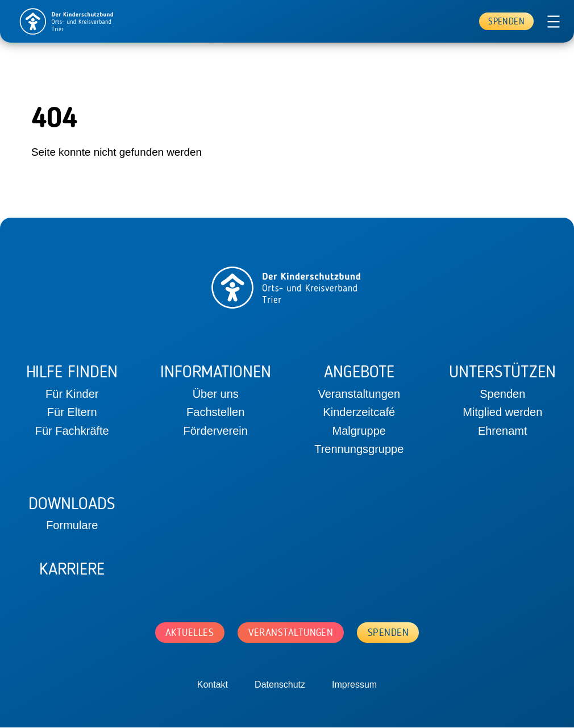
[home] (67, 21)
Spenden (506, 21)
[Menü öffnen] (554, 22)
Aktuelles (188, 632)
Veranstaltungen (291, 632)
